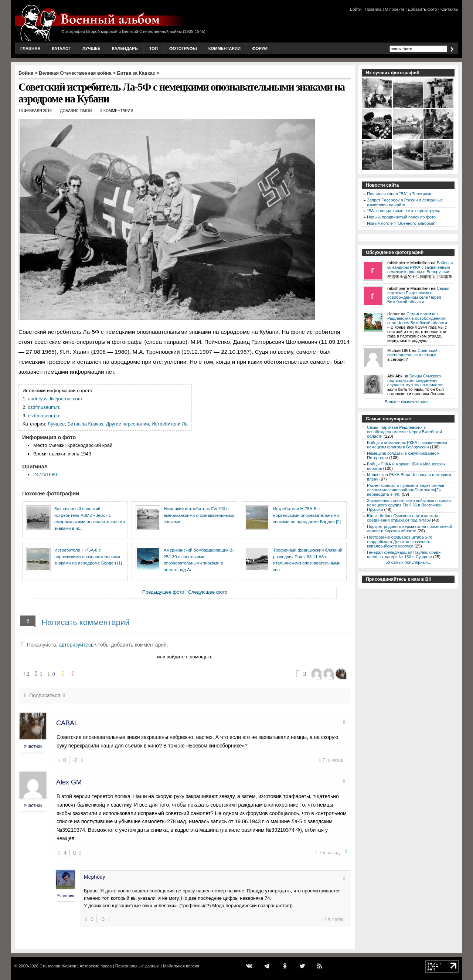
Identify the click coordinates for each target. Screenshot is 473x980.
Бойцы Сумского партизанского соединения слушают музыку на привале (415, 380)
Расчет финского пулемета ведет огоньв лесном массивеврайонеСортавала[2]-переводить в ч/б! (406, 490)
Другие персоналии (127, 424)
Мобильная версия (181, 966)
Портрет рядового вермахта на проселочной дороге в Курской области (409, 529)
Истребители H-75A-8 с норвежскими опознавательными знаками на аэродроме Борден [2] (307, 515)
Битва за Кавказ (136, 73)
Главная (30, 48)
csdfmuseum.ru (44, 407)
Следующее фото (208, 592)
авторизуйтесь (76, 645)
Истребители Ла (169, 424)
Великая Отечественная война (75, 73)
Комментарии (224, 48)
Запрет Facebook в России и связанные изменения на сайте (405, 202)
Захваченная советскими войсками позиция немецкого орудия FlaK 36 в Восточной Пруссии (409, 505)
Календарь (125, 48)
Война (26, 73)
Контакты (449, 9)
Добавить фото (423, 9)
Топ (154, 48)
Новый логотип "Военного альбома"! (402, 223)
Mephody (95, 877)
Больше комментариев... (408, 402)
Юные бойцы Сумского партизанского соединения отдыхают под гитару (403, 518)
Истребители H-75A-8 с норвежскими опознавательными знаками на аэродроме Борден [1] (88, 556)
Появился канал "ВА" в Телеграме (400, 194)
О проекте (395, 9)
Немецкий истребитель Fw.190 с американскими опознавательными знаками (199, 515)
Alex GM (69, 782)
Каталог (61, 48)
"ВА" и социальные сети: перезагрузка (404, 211)
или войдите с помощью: (185, 657)
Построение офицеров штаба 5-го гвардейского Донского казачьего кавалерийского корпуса (400, 542)
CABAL (67, 723)
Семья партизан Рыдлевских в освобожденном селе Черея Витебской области (418, 295)
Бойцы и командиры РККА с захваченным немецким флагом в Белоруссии (420, 267)
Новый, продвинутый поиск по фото (401, 217)
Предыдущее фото (163, 592)
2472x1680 (45, 474)
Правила (373, 9)
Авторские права (96, 966)
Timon (86, 111)
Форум (260, 48)
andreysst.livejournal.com (55, 399)
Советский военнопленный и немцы (412, 353)
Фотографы (183, 48)
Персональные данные (137, 966)
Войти (356, 9)
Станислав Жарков (58, 966)
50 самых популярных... (408, 562)
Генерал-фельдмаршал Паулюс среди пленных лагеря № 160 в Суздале (404, 555)
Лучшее (91, 48)
